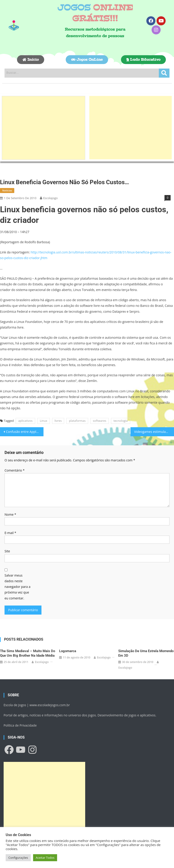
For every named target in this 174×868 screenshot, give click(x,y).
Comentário (14, 470)
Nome (10, 514)
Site (7, 551)
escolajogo (51, 198)
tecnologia (121, 421)
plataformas (77, 421)
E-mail (10, 533)
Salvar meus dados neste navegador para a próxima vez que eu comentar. (17, 587)
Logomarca (68, 651)
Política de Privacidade (20, 725)
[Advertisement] (43, 128)
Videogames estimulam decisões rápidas (154, 432)
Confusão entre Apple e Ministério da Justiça (25, 432)
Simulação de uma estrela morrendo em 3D (146, 653)
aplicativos (25, 421)
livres (58, 421)
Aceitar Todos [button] (45, 858)
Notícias (7, 190)
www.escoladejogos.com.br (50, 705)
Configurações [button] (18, 858)
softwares (100, 421)
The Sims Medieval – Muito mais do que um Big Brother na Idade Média (28, 653)
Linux (44, 421)
